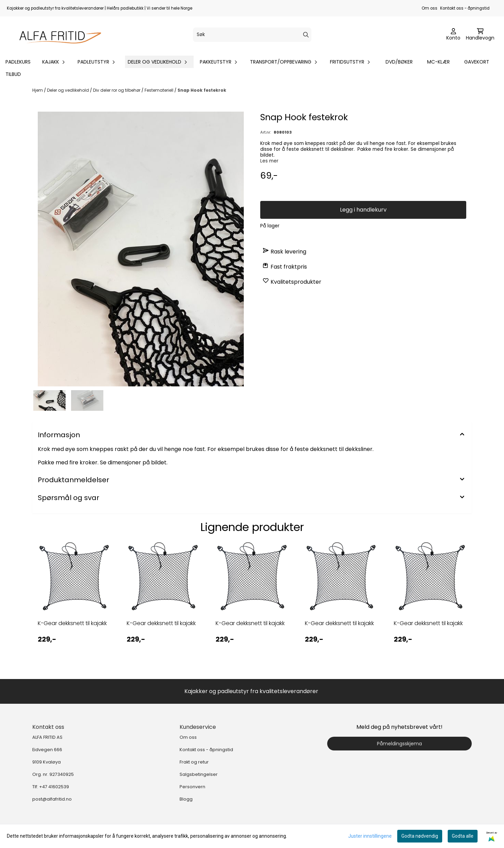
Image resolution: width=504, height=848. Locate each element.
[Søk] (252, 35)
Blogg (186, 799)
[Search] (306, 35)
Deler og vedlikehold (68, 90)
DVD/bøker (399, 62)
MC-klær (438, 62)
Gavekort (477, 62)
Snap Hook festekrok (202, 90)
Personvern (192, 787)
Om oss (429, 8)
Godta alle (463, 836)
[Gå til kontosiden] (453, 35)
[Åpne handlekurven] (480, 35)
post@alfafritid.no (52, 799)
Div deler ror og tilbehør (117, 90)
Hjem (38, 90)
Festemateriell (159, 90)
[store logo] (57, 35)
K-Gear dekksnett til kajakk (72, 623)
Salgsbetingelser (199, 774)
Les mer (269, 161)
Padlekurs (18, 62)
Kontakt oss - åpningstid (465, 8)
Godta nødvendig (420, 836)
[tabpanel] (74, 604)
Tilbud (13, 74)
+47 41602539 (54, 787)
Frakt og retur (194, 762)
